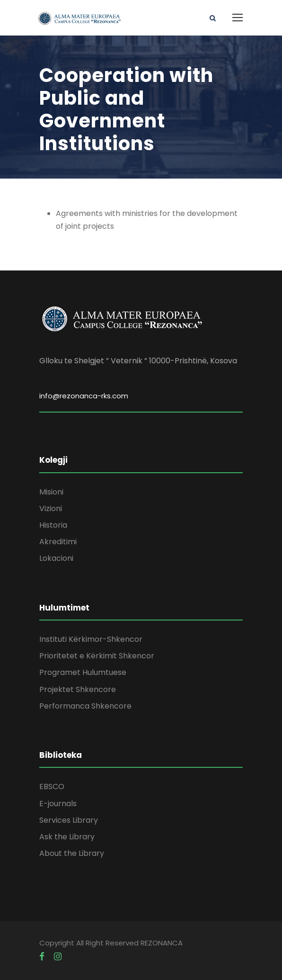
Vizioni (51, 508)
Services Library (69, 820)
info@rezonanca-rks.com (84, 396)
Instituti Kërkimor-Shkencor (91, 639)
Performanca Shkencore (85, 706)
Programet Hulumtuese (83, 672)
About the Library (72, 853)
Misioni (51, 492)
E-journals (58, 804)
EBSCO (52, 787)
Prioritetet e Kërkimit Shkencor (97, 656)
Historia (53, 525)
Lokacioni (56, 558)
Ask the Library (67, 837)
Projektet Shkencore (78, 689)
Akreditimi (58, 542)
